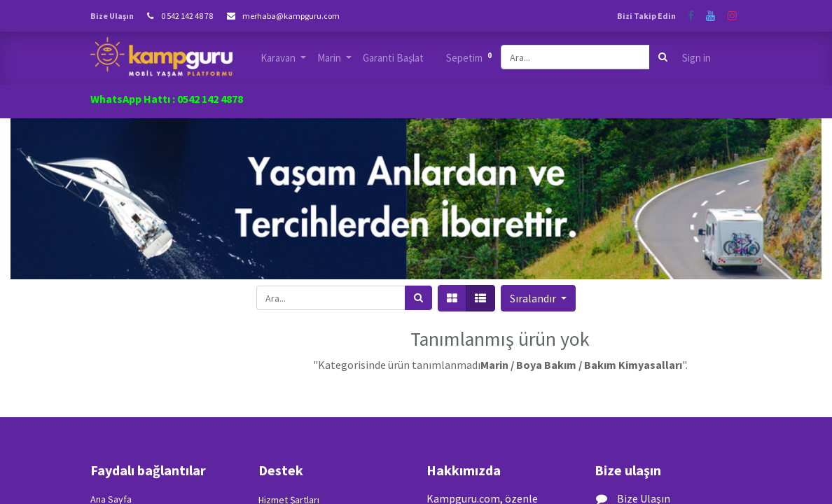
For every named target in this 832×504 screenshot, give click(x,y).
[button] (538, 298)
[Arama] (663, 57)
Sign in (696, 58)
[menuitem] (393, 58)
